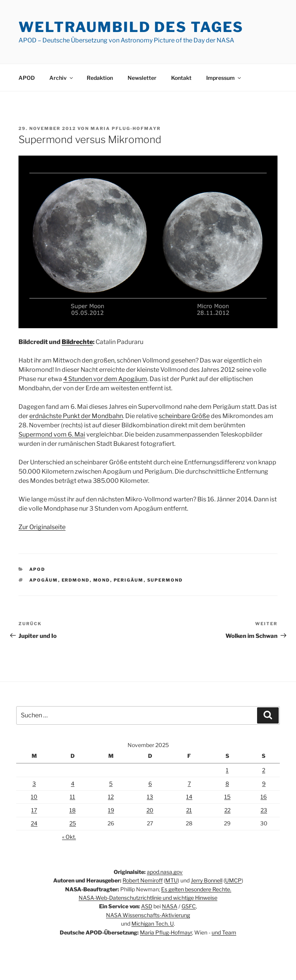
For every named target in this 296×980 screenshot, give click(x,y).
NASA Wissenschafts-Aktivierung (148, 915)
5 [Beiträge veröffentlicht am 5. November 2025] (111, 783)
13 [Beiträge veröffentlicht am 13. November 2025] (150, 797)
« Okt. (69, 837)
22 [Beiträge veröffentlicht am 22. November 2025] (227, 810)
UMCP (233, 880)
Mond (102, 580)
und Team (224, 932)
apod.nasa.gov (165, 872)
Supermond (165, 580)
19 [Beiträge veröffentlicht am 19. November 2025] (111, 810)
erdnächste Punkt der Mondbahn (76, 416)
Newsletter (142, 78)
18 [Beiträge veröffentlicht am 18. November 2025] (72, 810)
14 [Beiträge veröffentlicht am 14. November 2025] (189, 797)
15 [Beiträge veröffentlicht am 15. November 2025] (227, 797)
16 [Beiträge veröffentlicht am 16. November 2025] (264, 797)
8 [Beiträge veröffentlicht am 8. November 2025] (227, 783)
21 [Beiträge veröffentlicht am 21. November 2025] (189, 810)
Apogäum (44, 580)
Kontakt (181, 78)
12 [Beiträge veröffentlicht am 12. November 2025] (111, 797)
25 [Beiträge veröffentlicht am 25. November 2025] (73, 823)
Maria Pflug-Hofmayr (126, 128)
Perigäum (129, 580)
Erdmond (76, 580)
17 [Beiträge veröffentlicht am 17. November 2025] (34, 810)
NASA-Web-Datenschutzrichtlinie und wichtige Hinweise (148, 898)
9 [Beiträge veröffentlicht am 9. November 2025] (264, 783)
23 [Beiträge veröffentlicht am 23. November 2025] (264, 810)
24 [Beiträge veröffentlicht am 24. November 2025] (34, 823)
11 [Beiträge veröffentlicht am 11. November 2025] (72, 797)
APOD (27, 78)
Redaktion (100, 78)
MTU (172, 880)
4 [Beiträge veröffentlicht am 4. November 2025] (73, 783)
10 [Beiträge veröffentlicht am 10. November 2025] (34, 797)
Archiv (62, 78)
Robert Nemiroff (143, 880)
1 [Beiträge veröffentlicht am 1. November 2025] (227, 770)
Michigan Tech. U (153, 923)
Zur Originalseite (42, 527)
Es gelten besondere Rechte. (196, 889)
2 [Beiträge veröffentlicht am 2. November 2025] (264, 770)
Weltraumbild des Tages (131, 27)
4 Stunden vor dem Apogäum (105, 379)
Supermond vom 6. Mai (52, 434)
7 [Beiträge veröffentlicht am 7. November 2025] (189, 783)
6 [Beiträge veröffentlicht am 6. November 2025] (150, 783)
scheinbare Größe (184, 416)
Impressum (224, 78)
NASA (170, 906)
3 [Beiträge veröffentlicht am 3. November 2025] (34, 783)
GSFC (189, 906)
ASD (147, 906)
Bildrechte (77, 342)
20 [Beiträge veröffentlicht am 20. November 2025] (150, 810)
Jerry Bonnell (207, 880)
